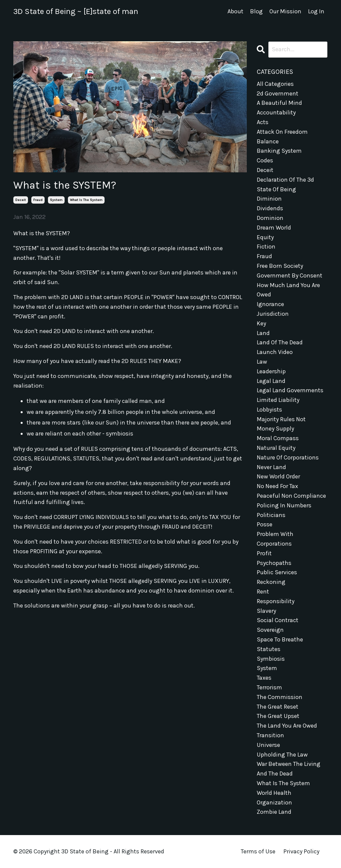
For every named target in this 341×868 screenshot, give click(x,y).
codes (265, 160)
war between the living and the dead (289, 769)
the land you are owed (287, 726)
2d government (278, 93)
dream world (274, 228)
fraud (38, 200)
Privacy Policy (301, 851)
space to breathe (280, 639)
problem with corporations (275, 539)
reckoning (271, 582)
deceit (21, 200)
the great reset (278, 707)
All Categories (275, 84)
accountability (276, 112)
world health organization (274, 798)
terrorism (269, 687)
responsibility (276, 601)
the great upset (278, 716)
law (262, 362)
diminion (269, 199)
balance (268, 141)
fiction (266, 247)
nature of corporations (288, 457)
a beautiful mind (279, 103)
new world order (278, 476)
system (56, 200)
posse (265, 524)
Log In (316, 11)
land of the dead (280, 342)
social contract (278, 620)
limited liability (278, 400)
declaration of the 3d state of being (285, 184)
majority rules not (281, 419)
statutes (269, 649)
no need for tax (277, 486)
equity (265, 237)
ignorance (270, 304)
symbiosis (271, 659)
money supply (275, 429)
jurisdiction (273, 314)
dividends (270, 208)
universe (268, 745)
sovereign (270, 630)
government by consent (290, 275)
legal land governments (290, 390)
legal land (271, 381)
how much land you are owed (288, 290)
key (261, 323)
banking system (279, 151)
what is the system (86, 200)
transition (270, 735)
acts (263, 122)
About (235, 11)
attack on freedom (282, 132)
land (263, 333)
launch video (275, 352)
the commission (280, 697)
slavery (266, 611)
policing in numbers (284, 505)
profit (264, 553)
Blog (256, 11)
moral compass (278, 438)
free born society (280, 266)
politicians (271, 515)
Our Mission (285, 11)
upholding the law (282, 755)
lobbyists (269, 410)
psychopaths (274, 563)
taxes (264, 678)
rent (263, 592)
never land (271, 467)
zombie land (274, 812)
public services (277, 572)
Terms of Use (258, 851)
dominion (270, 218)
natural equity (276, 448)
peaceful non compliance (291, 496)
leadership (271, 371)
